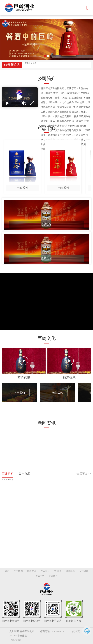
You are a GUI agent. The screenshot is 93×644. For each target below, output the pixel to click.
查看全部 (47, 258)
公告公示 (24, 474)
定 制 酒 (58, 571)
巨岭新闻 (8, 474)
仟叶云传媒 (21, 636)
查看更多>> (84, 474)
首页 (7, 571)
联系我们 (53, 576)
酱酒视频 (70, 571)
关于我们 (18, 571)
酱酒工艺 (40, 576)
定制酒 (47, 224)
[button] (45, 56)
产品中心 (45, 571)
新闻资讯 (31, 571)
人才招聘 (84, 571)
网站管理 (16, 640)
